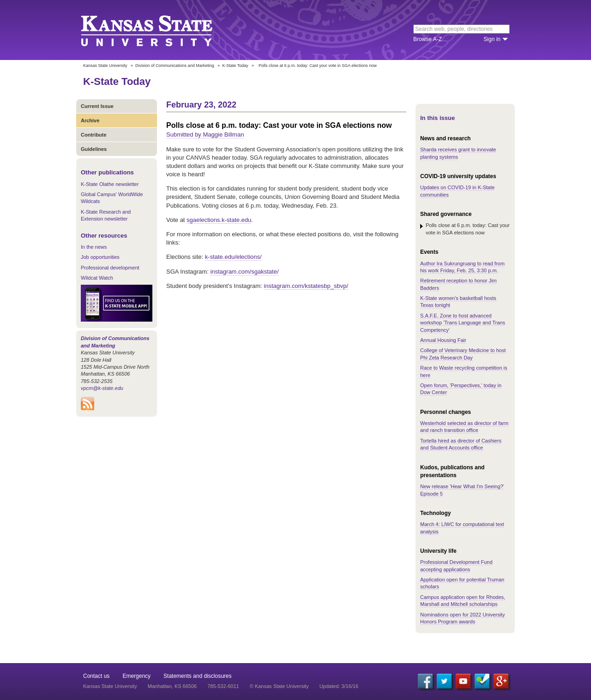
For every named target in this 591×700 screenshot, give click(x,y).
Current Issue (97, 106)
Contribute (94, 135)
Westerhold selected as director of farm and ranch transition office (464, 427)
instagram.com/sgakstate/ (244, 272)
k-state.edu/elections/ (233, 257)
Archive (90, 120)
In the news (94, 247)
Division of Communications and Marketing (175, 66)
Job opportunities (100, 257)
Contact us (96, 676)
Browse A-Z (428, 39)
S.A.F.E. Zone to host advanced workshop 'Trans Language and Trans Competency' (463, 323)
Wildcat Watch (97, 278)
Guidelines (94, 149)
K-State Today (235, 66)
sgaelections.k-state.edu (219, 220)
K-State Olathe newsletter (110, 184)
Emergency (136, 676)
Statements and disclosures (197, 676)
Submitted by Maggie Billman (205, 135)
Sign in (492, 39)
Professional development (110, 268)
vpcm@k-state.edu (102, 388)
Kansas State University (158, 30)
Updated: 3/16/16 (339, 686)
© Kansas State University (279, 686)
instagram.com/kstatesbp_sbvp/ (306, 286)
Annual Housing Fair (443, 340)
